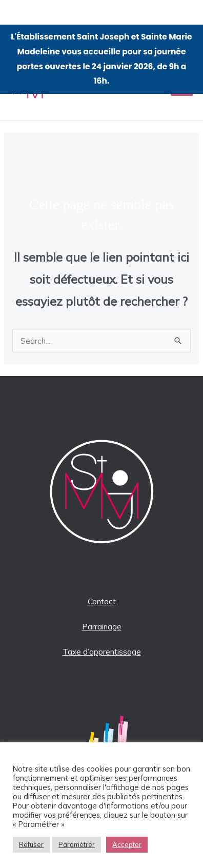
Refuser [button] (31, 844)
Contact (102, 601)
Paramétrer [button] (77, 844)
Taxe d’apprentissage (102, 652)
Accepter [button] (127, 844)
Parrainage (102, 626)
